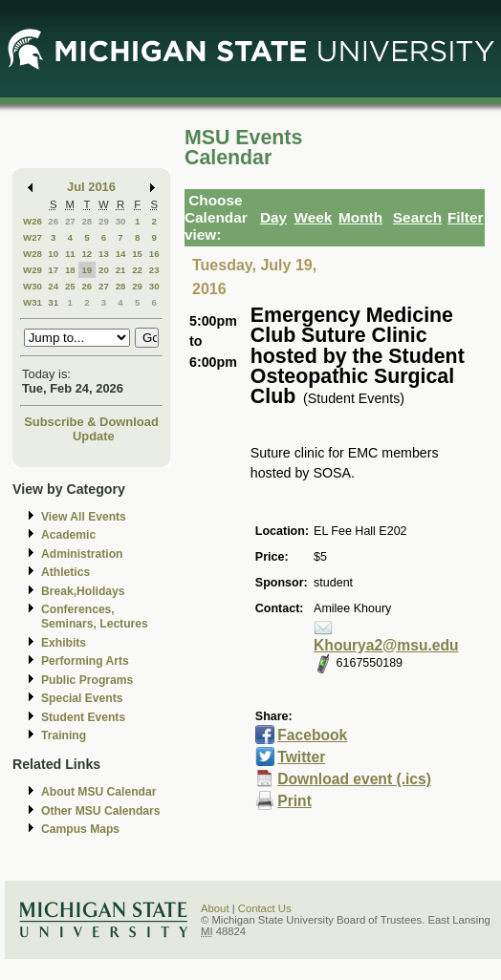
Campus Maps (80, 829)
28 (87, 221)
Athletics (65, 572)
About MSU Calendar (98, 792)
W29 (33, 270)
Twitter (301, 757)
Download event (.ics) (354, 779)
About (215, 908)
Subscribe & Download (91, 422)
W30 (33, 286)
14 (121, 254)
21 (121, 270)
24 (53, 286)
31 (53, 302)
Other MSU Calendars (101, 811)
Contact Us (265, 908)
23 (154, 270)
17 (53, 270)
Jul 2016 (91, 187)
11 (70, 254)
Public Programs (87, 680)
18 (70, 270)
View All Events (84, 517)
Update (94, 436)
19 (87, 270)
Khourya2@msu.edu (386, 645)
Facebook (312, 735)
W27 (33, 237)
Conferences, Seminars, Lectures (95, 617)
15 (137, 254)
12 (87, 254)
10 (53, 254)
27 (70, 221)
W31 (33, 302)
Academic (68, 535)
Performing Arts (85, 661)
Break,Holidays (83, 591)
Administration (82, 554)
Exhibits (64, 643)
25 (70, 286)
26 (53, 221)
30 (121, 221)
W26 (33, 221)
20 (104, 270)
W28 (33, 254)
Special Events (82, 698)
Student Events (83, 717)
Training (64, 735)
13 (104, 254)
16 (154, 254)
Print (294, 801)
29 (104, 221)
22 (137, 270)
